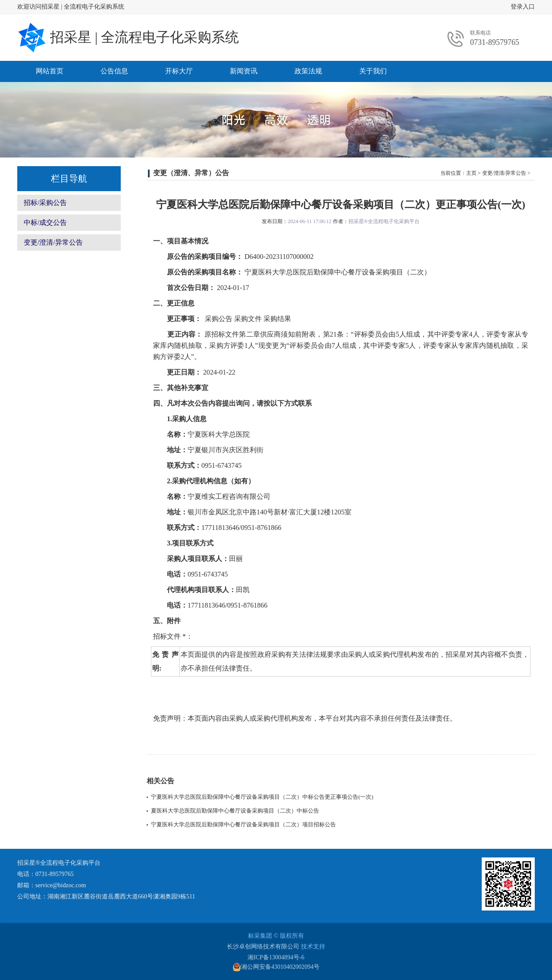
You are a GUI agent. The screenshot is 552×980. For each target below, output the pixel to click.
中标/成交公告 (45, 222)
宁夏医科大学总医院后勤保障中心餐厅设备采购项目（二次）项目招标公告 (243, 824)
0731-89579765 (495, 42)
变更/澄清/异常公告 (53, 242)
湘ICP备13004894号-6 (276, 957)
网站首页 (50, 71)
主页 (471, 173)
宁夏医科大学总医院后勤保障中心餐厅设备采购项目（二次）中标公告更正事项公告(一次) (262, 797)
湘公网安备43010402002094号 (276, 967)
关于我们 (373, 71)
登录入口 (523, 7)
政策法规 (308, 71)
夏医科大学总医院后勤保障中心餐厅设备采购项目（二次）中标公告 (235, 811)
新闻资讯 (244, 71)
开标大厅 (179, 71)
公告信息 (114, 71)
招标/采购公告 (45, 203)
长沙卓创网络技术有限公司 (263, 947)
